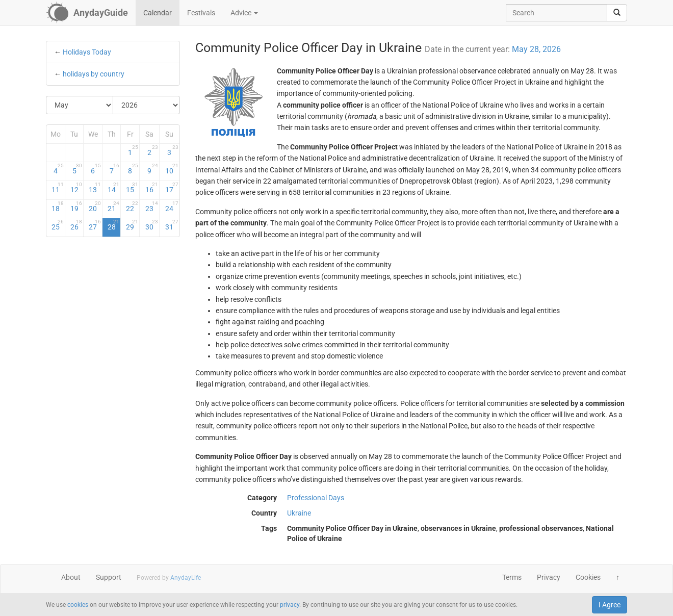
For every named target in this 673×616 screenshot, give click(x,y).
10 (172, 169)
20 (95, 207)
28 (114, 225)
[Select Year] (146, 105)
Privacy (549, 577)
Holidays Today (87, 52)
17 (172, 188)
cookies (78, 605)
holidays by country (94, 74)
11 (58, 188)
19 (76, 207)
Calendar (158, 13)
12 (76, 188)
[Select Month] (80, 105)
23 (152, 207)
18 (58, 207)
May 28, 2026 (536, 49)
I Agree (610, 605)
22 (132, 207)
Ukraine (299, 513)
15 (132, 188)
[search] (617, 13)
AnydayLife (186, 578)
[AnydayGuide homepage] (87, 13)
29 (132, 225)
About (71, 577)
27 (95, 225)
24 (172, 207)
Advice (244, 13)
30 (152, 225)
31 (172, 225)
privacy (290, 605)
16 (152, 188)
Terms (512, 577)
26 (76, 225)
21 (114, 207)
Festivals (201, 13)
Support (109, 577)
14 (114, 188)
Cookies (588, 577)
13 (95, 188)
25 (58, 225)
